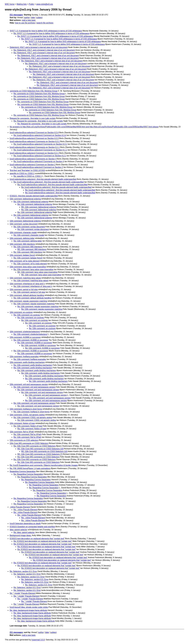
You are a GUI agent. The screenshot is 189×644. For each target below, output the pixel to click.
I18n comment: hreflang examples (24, 357)
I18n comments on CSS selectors (24, 440)
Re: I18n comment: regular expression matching (34, 304)
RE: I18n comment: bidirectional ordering (39, 207)
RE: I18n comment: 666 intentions (32, 249)
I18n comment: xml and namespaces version (29, 384)
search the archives (45, 23)
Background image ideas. (21, 535)
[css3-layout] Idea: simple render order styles (29, 607)
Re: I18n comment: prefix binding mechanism (33, 365)
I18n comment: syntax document (24, 224)
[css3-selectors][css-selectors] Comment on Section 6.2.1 (34, 153)
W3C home (10, 4)
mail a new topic (29, 20)
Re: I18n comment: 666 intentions (28, 247)
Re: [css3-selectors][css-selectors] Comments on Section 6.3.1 (40, 144)
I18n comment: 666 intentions (22, 244)
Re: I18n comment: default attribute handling (32, 298)
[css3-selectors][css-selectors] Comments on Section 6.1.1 (35, 147)
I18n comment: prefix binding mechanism (27, 362)
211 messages (16, 15)
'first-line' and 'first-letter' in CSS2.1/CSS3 (27, 170)
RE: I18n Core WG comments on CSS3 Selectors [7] (40, 454)
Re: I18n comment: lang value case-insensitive (33, 269)
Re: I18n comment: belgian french (28, 258)
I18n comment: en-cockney (21, 312)
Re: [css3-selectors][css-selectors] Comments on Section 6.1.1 (40, 150)
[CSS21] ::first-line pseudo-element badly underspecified (34, 196)
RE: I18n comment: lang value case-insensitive (37, 272)
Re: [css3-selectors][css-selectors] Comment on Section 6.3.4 (40, 135)
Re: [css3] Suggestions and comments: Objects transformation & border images (44, 465)
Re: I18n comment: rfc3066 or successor (31, 340)
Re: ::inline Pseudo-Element (25, 510)
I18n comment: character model (23, 232)
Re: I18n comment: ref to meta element (30, 264)
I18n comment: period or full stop (24, 290)
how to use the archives (25, 23)
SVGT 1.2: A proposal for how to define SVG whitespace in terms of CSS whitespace (46, 31)
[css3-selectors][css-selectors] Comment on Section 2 (33, 165)
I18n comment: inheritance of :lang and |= (27, 284)
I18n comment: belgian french (22, 255)
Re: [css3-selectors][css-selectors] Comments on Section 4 (39, 161)
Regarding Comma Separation (23, 471)
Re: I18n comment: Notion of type (28, 426)
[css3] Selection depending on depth (25, 524)
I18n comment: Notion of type (22, 423)
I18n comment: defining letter (22, 238)
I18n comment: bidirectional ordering (25, 199)
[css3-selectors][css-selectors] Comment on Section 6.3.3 (34, 138)
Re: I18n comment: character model (29, 235)
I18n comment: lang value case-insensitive (28, 267)
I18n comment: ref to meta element (25, 261)
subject (39, 18)
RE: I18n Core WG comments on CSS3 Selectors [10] (40, 449)
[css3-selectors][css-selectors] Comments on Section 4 (33, 159)
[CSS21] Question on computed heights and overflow (32, 527)
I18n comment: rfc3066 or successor (25, 337)
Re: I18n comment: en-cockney (27, 315)
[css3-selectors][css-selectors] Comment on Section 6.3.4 (34, 133)
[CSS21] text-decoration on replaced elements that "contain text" (37, 539)
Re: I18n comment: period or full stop (29, 292)
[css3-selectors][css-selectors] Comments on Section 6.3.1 (35, 141)
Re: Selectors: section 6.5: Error (23, 571)
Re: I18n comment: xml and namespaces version (34, 387)
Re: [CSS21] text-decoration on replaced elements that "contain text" (43, 541)
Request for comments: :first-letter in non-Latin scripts (33, 118)
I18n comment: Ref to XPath (22, 432)
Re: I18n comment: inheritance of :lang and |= (33, 286)
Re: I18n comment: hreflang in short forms (32, 412)
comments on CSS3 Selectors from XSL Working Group (34, 91)
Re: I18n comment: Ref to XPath (27, 434)
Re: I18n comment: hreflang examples (30, 359)
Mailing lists (22, 4)
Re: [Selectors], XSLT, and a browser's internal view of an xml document (44, 50)
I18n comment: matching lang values (25, 278)
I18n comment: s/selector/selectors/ (25, 332)
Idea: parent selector (18, 530)
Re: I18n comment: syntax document (29, 227)
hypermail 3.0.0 (38, 640)
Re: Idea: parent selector (24, 532)
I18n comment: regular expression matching (28, 301)
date (33, 18)
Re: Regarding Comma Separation (28, 474)
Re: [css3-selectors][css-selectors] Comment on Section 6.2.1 (40, 156)
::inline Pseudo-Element (20, 507)
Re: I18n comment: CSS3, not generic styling (33, 418)
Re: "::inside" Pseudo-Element (23, 593)
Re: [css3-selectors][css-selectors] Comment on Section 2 (38, 167)
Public (31, 4)
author (27, 18)
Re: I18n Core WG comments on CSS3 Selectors (35, 446)
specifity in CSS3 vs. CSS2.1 (22, 173)
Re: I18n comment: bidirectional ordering (31, 202)
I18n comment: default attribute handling (27, 295)
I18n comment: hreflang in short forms (26, 409)
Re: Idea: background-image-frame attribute (28, 610)
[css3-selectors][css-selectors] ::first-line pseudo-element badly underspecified (43, 179)
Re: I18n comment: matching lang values (31, 281)
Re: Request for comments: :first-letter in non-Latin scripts (38, 121)
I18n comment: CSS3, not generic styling (27, 415)
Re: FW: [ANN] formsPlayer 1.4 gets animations (30, 468)
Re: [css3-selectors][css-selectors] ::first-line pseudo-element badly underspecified (49, 182)
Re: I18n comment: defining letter (28, 241)
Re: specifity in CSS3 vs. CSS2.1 (28, 176)
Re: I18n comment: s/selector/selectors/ (30, 334)
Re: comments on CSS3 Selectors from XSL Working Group (39, 94)
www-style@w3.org (45, 4)
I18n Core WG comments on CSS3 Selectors (29, 443)
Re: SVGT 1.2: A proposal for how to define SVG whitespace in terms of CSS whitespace (51, 33)
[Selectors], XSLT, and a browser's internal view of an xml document (39, 47)
